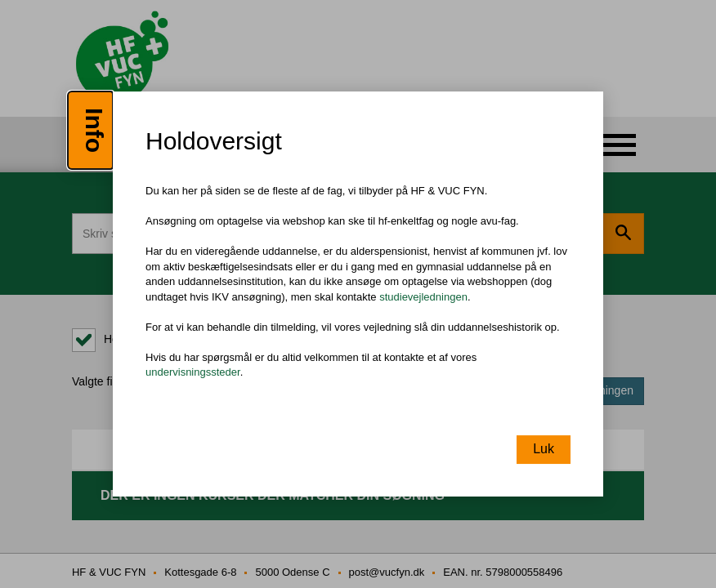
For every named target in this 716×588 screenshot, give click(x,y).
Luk (544, 449)
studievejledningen (423, 297)
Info (94, 130)
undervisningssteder (193, 373)
